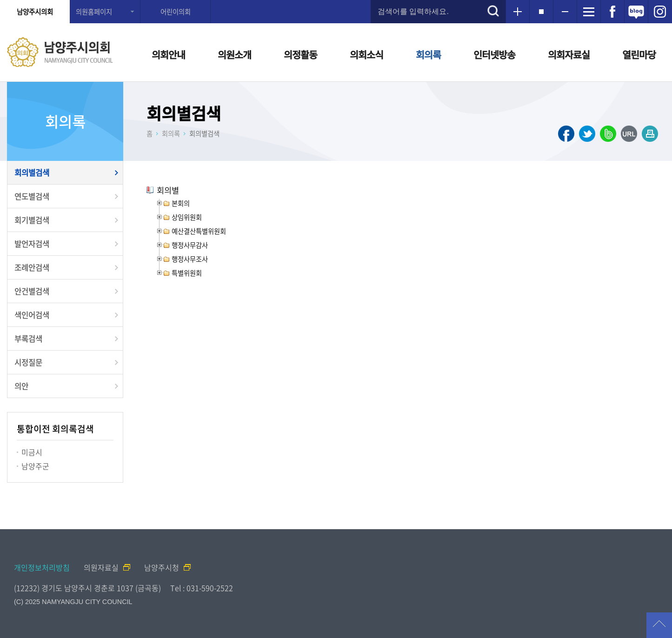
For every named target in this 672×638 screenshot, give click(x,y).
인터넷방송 (494, 55)
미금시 (32, 452)
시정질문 (28, 362)
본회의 (181, 203)
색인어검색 (32, 315)
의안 (21, 386)
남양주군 (35, 466)
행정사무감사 (190, 245)
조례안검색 (32, 267)
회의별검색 (32, 173)
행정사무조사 (190, 259)
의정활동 (300, 55)
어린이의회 (176, 12)
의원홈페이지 (94, 12)
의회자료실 (569, 55)
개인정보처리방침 (42, 567)
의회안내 (168, 55)
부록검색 (28, 339)
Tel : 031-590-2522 (202, 588)
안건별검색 (32, 291)
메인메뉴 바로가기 (336, 1)
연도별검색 (32, 196)
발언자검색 (32, 244)
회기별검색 (32, 220)
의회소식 (366, 55)
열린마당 (639, 55)
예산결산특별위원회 (199, 231)
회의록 (428, 55)
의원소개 (234, 55)
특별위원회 (187, 273)
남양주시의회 (35, 12)
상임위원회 (187, 217)
